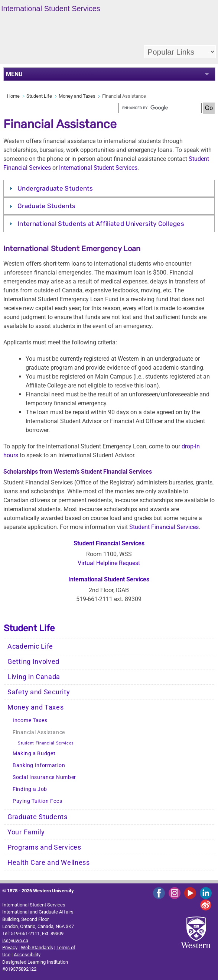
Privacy (10, 947)
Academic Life (30, 646)
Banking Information (39, 765)
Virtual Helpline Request (109, 563)
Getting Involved (33, 662)
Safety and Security (39, 692)
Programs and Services (44, 847)
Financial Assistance (39, 732)
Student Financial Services (164, 527)
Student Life (39, 96)
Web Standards (37, 947)
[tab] (109, 188)
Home (13, 96)
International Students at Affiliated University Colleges (101, 224)
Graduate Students (46, 206)
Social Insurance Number (44, 777)
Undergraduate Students (55, 188)
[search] (160, 108)
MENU (14, 74)
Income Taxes (30, 721)
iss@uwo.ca (15, 940)
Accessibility (27, 955)
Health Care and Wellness (49, 863)
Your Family (26, 832)
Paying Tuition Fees (37, 801)
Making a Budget (34, 754)
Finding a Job (30, 789)
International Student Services (98, 168)
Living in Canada (34, 677)
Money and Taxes (77, 96)
